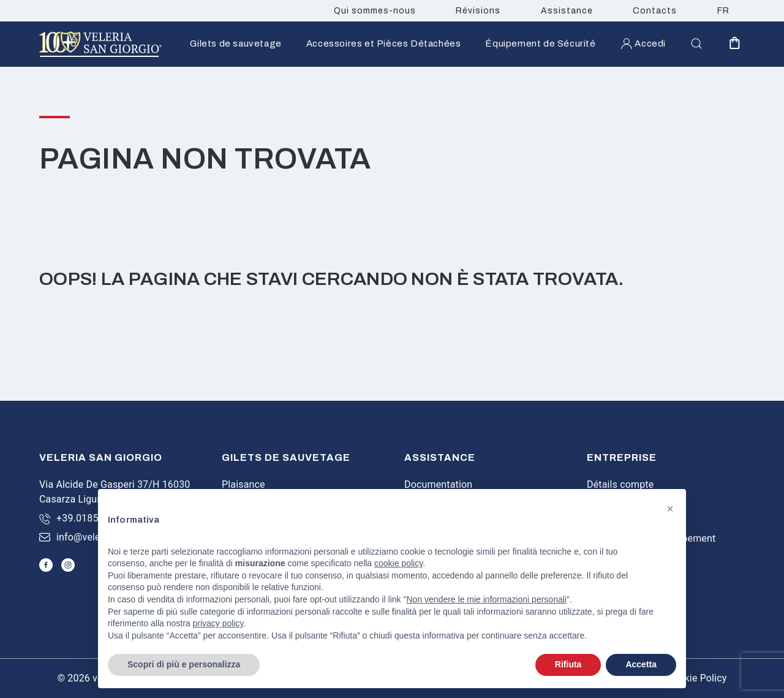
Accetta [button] (641, 664)
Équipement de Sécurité (540, 44)
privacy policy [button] (218, 623)
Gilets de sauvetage (236, 44)
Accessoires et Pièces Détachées (384, 44)
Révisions (478, 11)
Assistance (567, 11)
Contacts (655, 11)
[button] (670, 509)
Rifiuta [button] (568, 664)
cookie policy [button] (398, 563)
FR (723, 11)
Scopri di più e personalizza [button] (184, 664)
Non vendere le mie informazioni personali (486, 599)
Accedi (643, 44)
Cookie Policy (696, 678)
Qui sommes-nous (375, 11)
